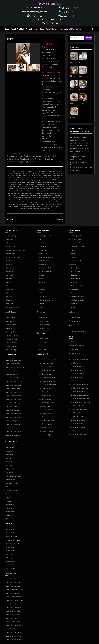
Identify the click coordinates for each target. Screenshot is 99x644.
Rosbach (9, 462)
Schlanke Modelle (44, 325)
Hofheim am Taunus (45, 272)
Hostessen (10, 554)
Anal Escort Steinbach (14, 604)
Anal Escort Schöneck (14, 593)
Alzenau (9, 243)
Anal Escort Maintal (77, 367)
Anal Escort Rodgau (13, 579)
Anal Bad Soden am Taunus (16, 381)
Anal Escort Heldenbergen (47, 381)
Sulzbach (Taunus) (13, 490)
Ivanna (73, 117)
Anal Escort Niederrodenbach (80, 402)
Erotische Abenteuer (13, 533)
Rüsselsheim (11, 469)
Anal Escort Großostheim (47, 370)
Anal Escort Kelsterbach (47, 413)
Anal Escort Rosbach (13, 582)
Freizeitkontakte (12, 536)
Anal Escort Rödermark (78, 434)
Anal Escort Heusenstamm (47, 385)
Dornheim (10, 282)
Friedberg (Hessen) (45, 236)
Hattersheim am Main (46, 257)
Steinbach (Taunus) (13, 483)
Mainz (73, 254)
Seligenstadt (11, 480)
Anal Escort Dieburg (13, 403)
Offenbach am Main (77, 300)
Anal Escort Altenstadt (14, 360)
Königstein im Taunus (46, 300)
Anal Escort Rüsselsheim (15, 590)
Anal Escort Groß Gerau (46, 367)
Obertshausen (75, 293)
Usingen (9, 494)
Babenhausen (11, 247)
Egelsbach (10, 293)
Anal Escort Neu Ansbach (79, 384)
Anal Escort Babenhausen (15, 371)
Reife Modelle (75, 321)
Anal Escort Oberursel (78, 413)
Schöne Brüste (43, 342)
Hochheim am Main (45, 268)
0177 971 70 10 (35, 16)
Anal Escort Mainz (77, 370)
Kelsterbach (42, 293)
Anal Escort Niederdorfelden (80, 395)
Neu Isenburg (75, 272)
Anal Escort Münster (77, 381)
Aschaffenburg (11, 236)
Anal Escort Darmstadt (14, 399)
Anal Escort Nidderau (78, 392)
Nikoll (72, 90)
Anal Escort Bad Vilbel (14, 385)
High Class (10, 547)
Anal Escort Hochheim (46, 388)
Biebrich (9, 264)
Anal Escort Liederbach (78, 363)
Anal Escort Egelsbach (14, 417)
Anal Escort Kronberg (46, 431)
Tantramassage (11, 346)
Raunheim (10, 451)
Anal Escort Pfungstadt (78, 427)
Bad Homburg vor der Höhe (15, 250)
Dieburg (9, 279)
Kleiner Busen (43, 339)
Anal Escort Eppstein (13, 421)
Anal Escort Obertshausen (79, 409)
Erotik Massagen (12, 350)
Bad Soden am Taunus (14, 257)
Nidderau (74, 275)
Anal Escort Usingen (13, 615)
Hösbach (42, 275)
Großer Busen (43, 346)
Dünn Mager (43, 318)
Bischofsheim (11, 268)
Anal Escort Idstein (45, 399)
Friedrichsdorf (43, 239)
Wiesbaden (10, 508)
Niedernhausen (76, 282)
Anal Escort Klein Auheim (47, 417)
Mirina (81, 62)
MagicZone (64, 12)
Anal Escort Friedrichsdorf (47, 360)
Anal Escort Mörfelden (78, 374)
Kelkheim (42, 289)
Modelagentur (11, 558)
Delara (81, 76)
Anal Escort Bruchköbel (14, 396)
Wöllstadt (10, 519)
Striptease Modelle (13, 343)
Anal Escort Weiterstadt (14, 625)
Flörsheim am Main (13, 307)
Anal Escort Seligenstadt (15, 600)
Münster (73, 264)
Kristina (73, 104)
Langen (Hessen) (76, 239)
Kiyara (73, 76)
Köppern (41, 304)
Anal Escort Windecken (14, 632)
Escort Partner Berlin (77, 332)
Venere (81, 90)
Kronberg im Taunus (77, 236)
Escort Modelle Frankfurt (15, 29)
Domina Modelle (12, 325)
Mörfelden (74, 257)
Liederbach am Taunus (78, 247)
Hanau (41, 254)
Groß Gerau (42, 247)
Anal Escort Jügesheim (46, 403)
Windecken (10, 512)
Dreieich (9, 286)
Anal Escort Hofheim (45, 392)
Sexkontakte (10, 565)
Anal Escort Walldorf (13, 622)
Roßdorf (9, 465)
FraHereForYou (65, 8)
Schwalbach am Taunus (14, 476)
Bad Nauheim (11, 254)
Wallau (9, 497)
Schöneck (10, 473)
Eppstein (9, 296)
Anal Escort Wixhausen (14, 636)
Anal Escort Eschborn (14, 428)
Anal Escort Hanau (45, 374)
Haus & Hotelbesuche (14, 544)
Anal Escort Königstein (46, 420)
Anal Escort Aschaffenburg (15, 367)
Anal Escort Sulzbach (13, 611)
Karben (41, 286)
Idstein (41, 279)
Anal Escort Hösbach (46, 395)
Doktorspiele (11, 321)
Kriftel (41, 307)
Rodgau (9, 458)
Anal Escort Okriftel (77, 424)
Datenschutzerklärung (78, 345)
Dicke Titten (43, 349)
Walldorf (9, 501)
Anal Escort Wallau (13, 618)
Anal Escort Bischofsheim (15, 392)
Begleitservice (11, 529)
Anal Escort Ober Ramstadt (80, 406)
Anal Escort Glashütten (46, 363)
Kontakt (73, 342)
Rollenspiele (10, 332)
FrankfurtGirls (64, 16)
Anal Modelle (11, 318)
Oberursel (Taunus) (77, 296)
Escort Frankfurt (49, 4)
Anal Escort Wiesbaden (14, 629)
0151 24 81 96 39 (36, 8)
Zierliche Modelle (44, 321)
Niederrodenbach (76, 286)
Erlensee (9, 300)
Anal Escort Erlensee (13, 424)
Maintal (73, 250)
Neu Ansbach (75, 268)
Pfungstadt (10, 448)
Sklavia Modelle (12, 339)
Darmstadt (10, 275)
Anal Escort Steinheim (14, 607)
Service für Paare (12, 335)
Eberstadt (10, 289)
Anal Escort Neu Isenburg (79, 388)
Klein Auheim (43, 296)
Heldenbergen (43, 261)
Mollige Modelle (44, 328)
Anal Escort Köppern (45, 424)
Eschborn (10, 304)
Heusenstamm (43, 264)
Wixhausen (10, 515)
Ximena (81, 104)
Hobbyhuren (11, 551)
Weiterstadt (10, 505)
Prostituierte (10, 561)
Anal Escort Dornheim (14, 406)
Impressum (74, 349)
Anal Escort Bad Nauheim (15, 378)
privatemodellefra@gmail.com (36, 12)
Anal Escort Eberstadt (14, 414)
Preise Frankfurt (32, 29)
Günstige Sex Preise (13, 540)
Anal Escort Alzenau (13, 364)
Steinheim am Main (13, 487)
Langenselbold (76, 243)
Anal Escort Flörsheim (14, 431)
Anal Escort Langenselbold (80, 359)
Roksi (72, 62)
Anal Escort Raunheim (78, 431)
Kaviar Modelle (11, 328)
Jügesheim (42, 282)
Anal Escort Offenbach (78, 416)
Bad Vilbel (10, 261)
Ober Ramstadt (76, 289)
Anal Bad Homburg (13, 374)
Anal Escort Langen (45, 435)
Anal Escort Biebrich (13, 389)
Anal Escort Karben (45, 406)
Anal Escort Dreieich (13, 410)
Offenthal (74, 304)
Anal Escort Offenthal (78, 420)
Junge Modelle (76, 318)
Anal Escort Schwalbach (14, 597)
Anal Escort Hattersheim (47, 378)
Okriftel (73, 307)
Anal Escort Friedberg (14, 435)
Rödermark (10, 455)
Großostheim (43, 250)
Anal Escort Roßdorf (13, 586)
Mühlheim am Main (77, 261)
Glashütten (42, 243)
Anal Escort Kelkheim (46, 410)
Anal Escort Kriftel (45, 428)
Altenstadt (10, 239)
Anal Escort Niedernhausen (80, 399)
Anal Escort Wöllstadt (14, 640)
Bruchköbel (10, 272)
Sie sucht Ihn (11, 569)
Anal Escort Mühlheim (78, 377)
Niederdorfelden (76, 279)
